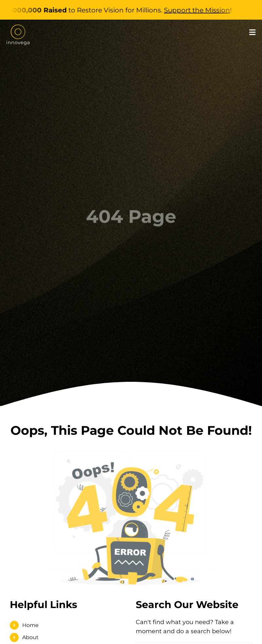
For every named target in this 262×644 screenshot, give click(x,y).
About (30, 637)
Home (30, 625)
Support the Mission (201, 10)
